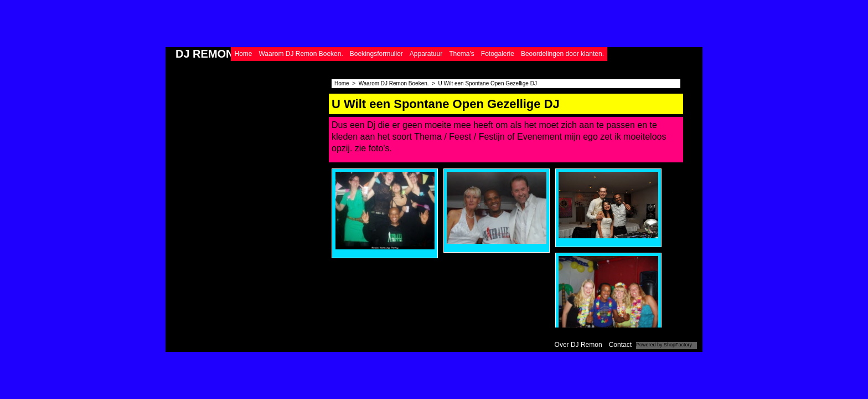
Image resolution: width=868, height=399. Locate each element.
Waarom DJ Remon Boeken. (301, 54)
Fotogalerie (498, 54)
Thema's (462, 54)
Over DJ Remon (578, 345)
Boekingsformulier (376, 54)
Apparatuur (426, 54)
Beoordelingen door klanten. (562, 54)
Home (243, 54)
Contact (620, 345)
